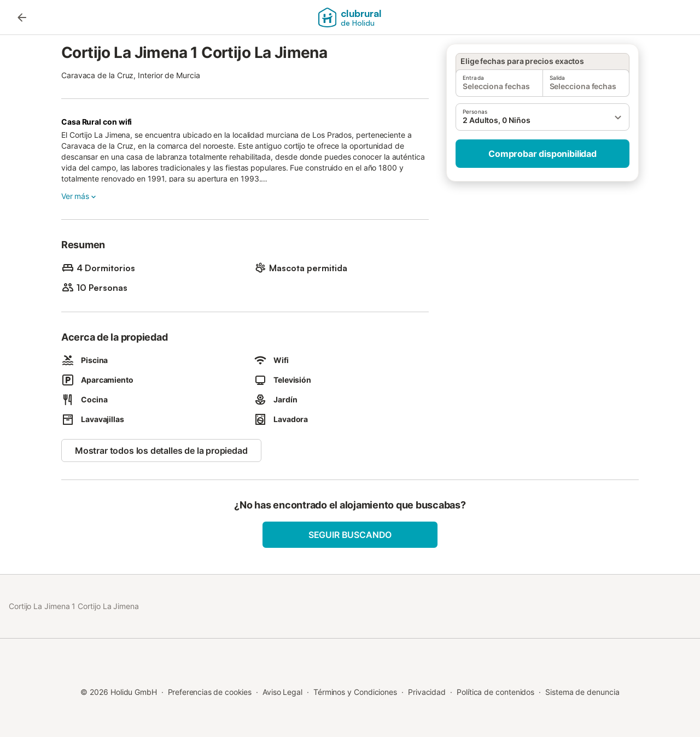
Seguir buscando (350, 535)
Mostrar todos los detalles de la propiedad (161, 451)
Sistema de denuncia (582, 692)
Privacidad (427, 692)
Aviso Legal (282, 692)
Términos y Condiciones (355, 692)
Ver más (80, 196)
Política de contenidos (495, 692)
